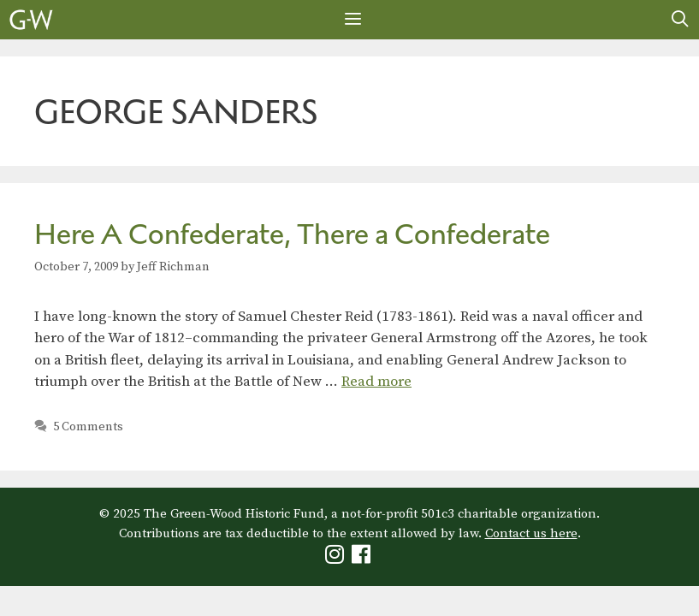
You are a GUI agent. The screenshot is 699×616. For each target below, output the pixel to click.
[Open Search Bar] (680, 20)
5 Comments (88, 427)
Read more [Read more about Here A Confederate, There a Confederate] (376, 382)
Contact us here (531, 533)
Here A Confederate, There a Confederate (292, 234)
